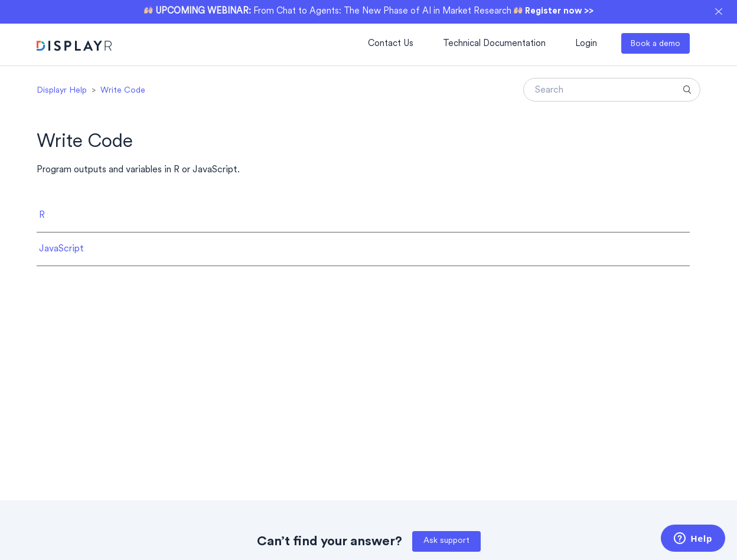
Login (586, 44)
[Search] (612, 90)
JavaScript (61, 249)
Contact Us (391, 44)
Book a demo (655, 44)
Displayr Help (62, 91)
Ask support (446, 541)
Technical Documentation (494, 44)
